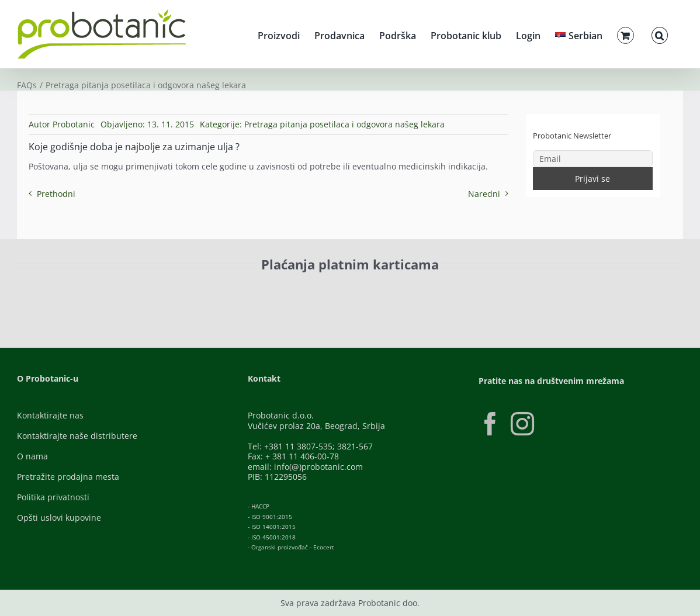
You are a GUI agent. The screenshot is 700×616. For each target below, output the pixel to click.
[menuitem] (579, 34)
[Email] (593, 159)
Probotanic (74, 124)
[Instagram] (522, 424)
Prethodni (56, 194)
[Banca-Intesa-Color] (298, 291)
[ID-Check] (98, 295)
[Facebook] (490, 424)
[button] (660, 34)
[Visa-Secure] (172, 291)
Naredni (484, 194)
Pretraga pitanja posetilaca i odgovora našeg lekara (344, 124)
